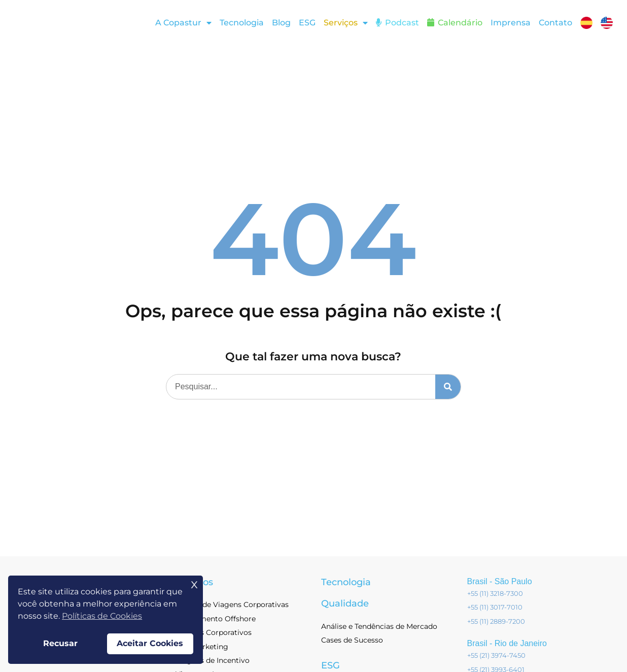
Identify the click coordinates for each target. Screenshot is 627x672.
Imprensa (511, 23)
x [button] (194, 583)
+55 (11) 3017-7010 (495, 609)
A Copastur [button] (183, 23)
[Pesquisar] (448, 389)
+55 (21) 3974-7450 (496, 657)
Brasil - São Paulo (500, 583)
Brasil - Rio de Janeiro (507, 645)
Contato (555, 23)
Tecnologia (242, 23)
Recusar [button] (60, 643)
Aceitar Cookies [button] (150, 643)
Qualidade (345, 606)
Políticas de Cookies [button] (102, 616)
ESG (307, 23)
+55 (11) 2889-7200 (496, 623)
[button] (346, 23)
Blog (281, 23)
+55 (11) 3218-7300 (495, 595)
